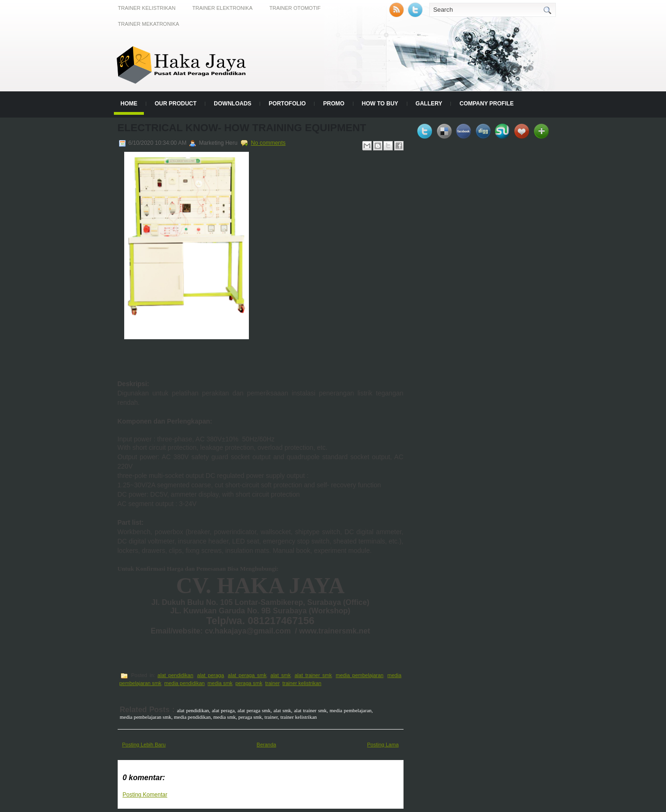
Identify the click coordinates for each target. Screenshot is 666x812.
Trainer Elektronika (222, 8)
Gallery (429, 104)
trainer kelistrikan (302, 683)
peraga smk (249, 683)
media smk (220, 683)
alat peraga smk (247, 675)
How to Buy (380, 104)
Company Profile (486, 104)
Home (129, 104)
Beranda (267, 745)
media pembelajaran (359, 675)
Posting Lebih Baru (144, 745)
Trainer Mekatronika (149, 24)
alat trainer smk (313, 675)
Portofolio (287, 104)
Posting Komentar (145, 795)
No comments (268, 143)
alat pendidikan (175, 675)
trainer (273, 683)
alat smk (281, 675)
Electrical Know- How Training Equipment (242, 128)
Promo (333, 104)
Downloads (232, 104)
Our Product (176, 104)
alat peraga (211, 675)
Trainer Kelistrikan (147, 8)
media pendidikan (185, 683)
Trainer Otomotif (295, 8)
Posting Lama (383, 745)
